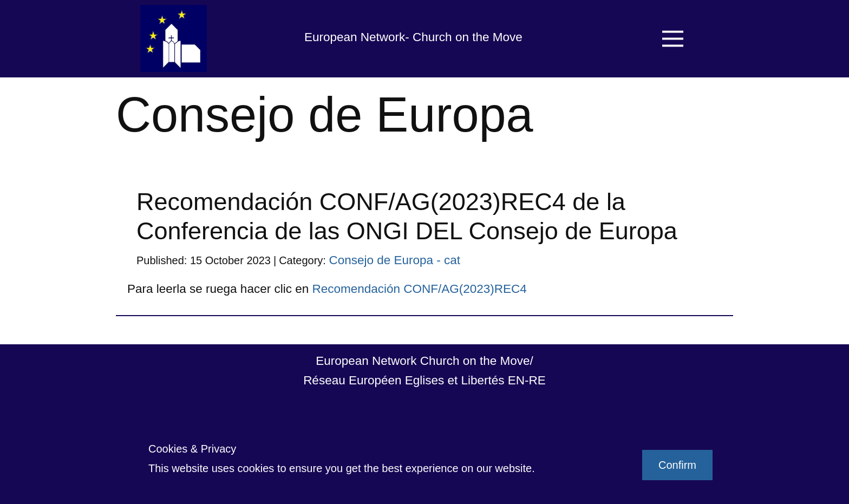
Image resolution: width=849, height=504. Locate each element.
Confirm (677, 465)
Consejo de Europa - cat (394, 260)
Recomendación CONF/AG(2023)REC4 (419, 289)
